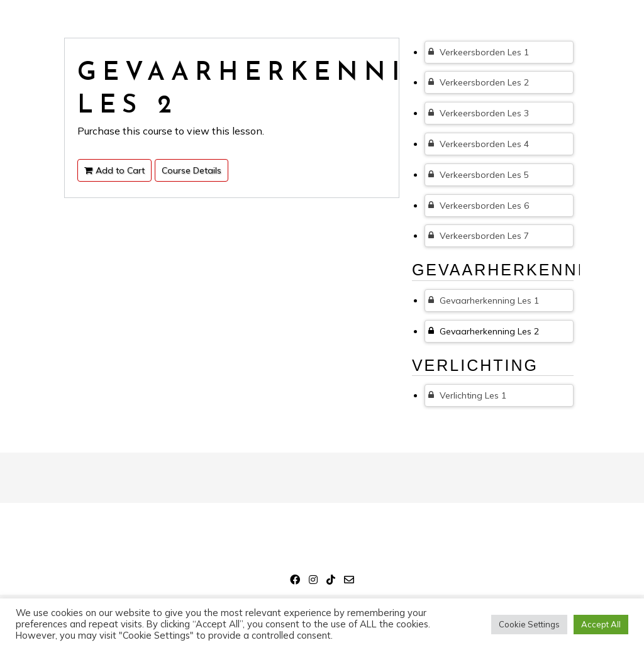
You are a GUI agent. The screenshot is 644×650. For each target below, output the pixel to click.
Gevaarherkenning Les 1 (484, 300)
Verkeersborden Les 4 (479, 144)
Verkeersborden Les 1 (479, 52)
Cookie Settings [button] (529, 624)
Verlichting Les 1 (467, 395)
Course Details (192, 170)
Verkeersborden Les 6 (479, 206)
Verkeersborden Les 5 (479, 175)
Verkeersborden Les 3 (479, 113)
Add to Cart (114, 170)
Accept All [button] (601, 624)
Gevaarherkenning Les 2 (484, 331)
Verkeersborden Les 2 (479, 82)
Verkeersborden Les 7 (479, 236)
